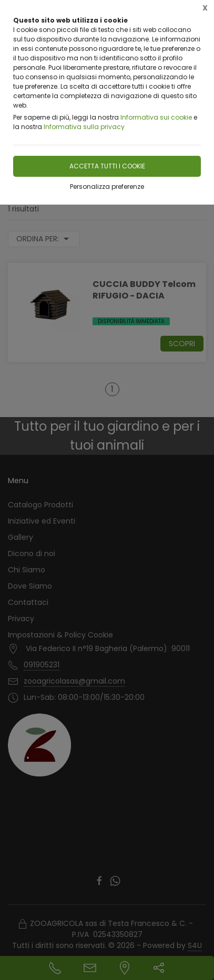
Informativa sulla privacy (84, 127)
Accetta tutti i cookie (107, 166)
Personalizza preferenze (107, 187)
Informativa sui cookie (156, 117)
